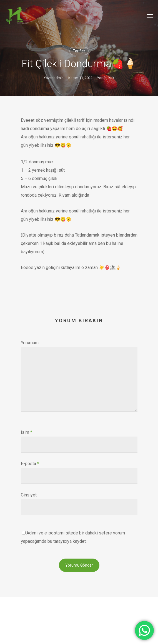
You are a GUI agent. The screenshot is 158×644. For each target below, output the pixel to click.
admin (59, 78)
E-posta (30, 464)
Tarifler (79, 51)
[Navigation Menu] (150, 16)
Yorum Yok (106, 78)
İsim (27, 432)
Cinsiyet (29, 495)
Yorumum (30, 343)
